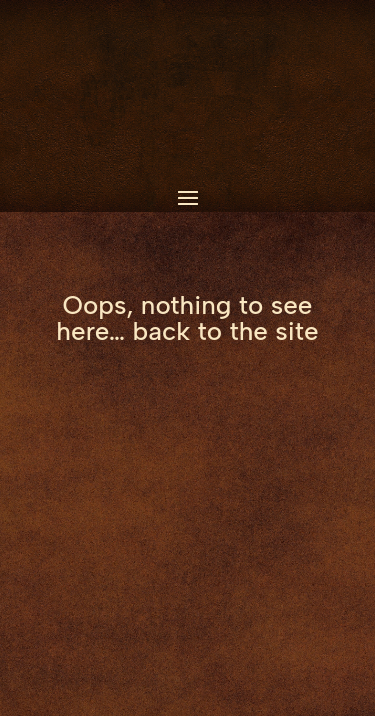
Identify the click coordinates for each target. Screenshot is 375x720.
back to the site (226, 331)
